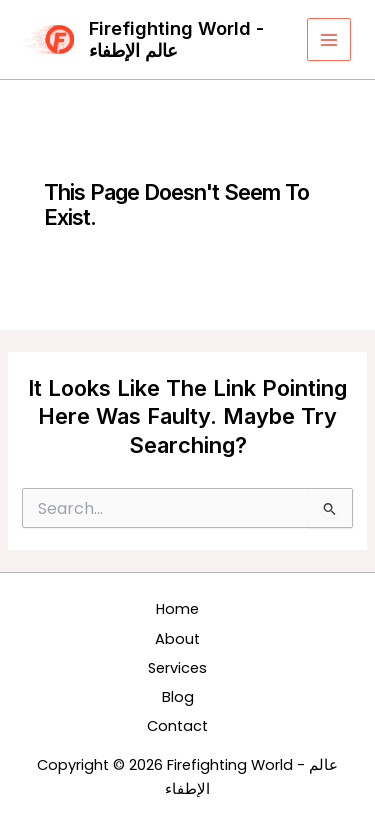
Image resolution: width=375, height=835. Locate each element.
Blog (178, 697)
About (177, 639)
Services (177, 668)
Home (177, 609)
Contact (177, 726)
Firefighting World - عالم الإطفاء (176, 39)
